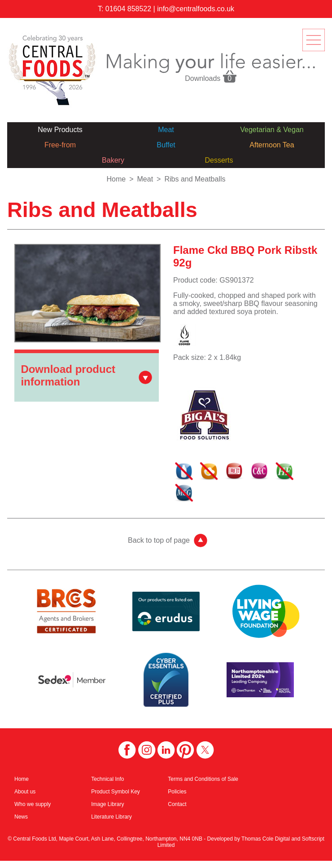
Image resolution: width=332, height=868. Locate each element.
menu (314, 40)
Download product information (68, 375)
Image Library (107, 804)
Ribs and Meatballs (195, 179)
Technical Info (107, 779)
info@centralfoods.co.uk (196, 9)
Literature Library (111, 817)
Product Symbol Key (116, 792)
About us (25, 792)
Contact (177, 804)
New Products (60, 130)
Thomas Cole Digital (266, 839)
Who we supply (33, 804)
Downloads (211, 76)
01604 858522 (128, 9)
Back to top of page (159, 540)
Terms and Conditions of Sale (203, 779)
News (21, 817)
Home (116, 179)
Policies (177, 792)
